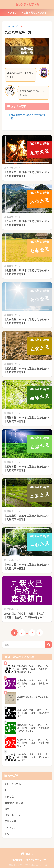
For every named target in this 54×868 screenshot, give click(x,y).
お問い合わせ (16, 860)
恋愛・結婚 (10, 821)
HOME (27, 854)
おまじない (10, 797)
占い (7, 790)
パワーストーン (13, 815)
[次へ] (40, 633)
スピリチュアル (13, 784)
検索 (49, 645)
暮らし (8, 834)
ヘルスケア (10, 828)
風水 (7, 809)
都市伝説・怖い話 (14, 803)
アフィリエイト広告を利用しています (27, 13)
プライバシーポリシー (35, 860)
